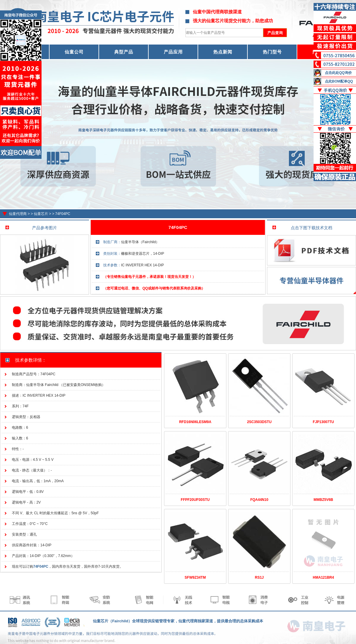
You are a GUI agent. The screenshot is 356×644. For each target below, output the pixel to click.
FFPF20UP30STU (195, 500)
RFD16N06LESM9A (195, 422)
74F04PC (63, 214)
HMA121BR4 (323, 577)
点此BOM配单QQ (339, 81)
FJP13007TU (323, 422)
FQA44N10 (259, 500)
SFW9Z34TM (195, 577)
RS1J (259, 577)
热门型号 (272, 52)
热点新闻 (223, 52)
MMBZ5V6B (323, 500)
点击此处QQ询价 (338, 73)
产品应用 (173, 52)
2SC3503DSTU (259, 422)
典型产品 (124, 52)
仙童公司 (74, 52)
